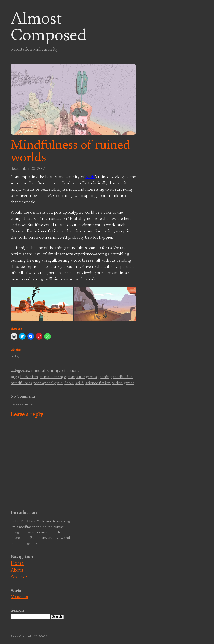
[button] (42, 304)
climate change (53, 377)
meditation (123, 377)
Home (17, 564)
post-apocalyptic (48, 383)
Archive (19, 577)
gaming (105, 377)
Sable (90, 177)
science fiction (98, 383)
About (17, 570)
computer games (82, 377)
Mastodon (19, 597)
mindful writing (45, 371)
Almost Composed (49, 28)
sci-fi (80, 383)
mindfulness (21, 383)
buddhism (29, 377)
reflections (70, 371)
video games (123, 383)
